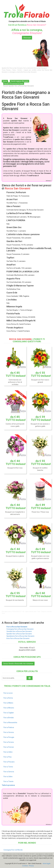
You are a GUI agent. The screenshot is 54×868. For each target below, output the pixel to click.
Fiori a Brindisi (9, 718)
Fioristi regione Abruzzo (19, 81)
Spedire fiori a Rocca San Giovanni (19, 634)
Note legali (47, 863)
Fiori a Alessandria (10, 722)
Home (5, 81)
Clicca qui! (27, 38)
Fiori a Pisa (7, 757)
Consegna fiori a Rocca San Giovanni (20, 629)
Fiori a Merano (9, 708)
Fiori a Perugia (9, 737)
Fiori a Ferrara (9, 742)
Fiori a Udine (8, 752)
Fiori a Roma (8, 698)
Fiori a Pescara (9, 762)
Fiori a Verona (9, 732)
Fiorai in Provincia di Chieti (14, 84)
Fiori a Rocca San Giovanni (17, 627)
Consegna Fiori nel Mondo (13, 850)
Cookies (25, 866)
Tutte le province (8, 785)
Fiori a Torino (8, 767)
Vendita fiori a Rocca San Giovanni (19, 631)
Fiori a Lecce (8, 693)
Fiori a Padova (9, 727)
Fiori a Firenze (9, 747)
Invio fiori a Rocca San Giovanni (18, 638)
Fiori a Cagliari (9, 713)
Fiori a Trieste (8, 781)
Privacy (31, 866)
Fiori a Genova (9, 772)
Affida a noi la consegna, (27, 31)
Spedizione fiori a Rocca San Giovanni (20, 636)
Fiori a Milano (8, 703)
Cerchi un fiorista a (27, 25)
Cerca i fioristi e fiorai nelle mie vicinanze (18, 664)
